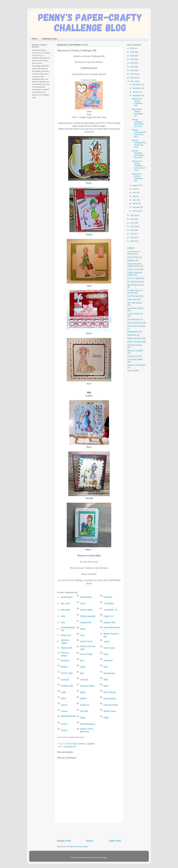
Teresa (64, 711)
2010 (133, 237)
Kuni (82, 661)
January (136, 211)
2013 (133, 226)
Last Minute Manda (135, 308)
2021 (133, 67)
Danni (83, 629)
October (136, 92)
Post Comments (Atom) (78, 847)
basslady (65, 661)
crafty (63, 692)
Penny (89, 183)
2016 (133, 215)
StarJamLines (133, 356)
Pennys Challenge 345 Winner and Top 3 (138, 123)
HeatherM (108, 661)
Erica (106, 654)
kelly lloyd (65, 610)
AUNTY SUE (67, 673)
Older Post (115, 841)
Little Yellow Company (136, 326)
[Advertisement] (90, 831)
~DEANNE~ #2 (110, 610)
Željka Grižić (67, 648)
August (136, 185)
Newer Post (64, 841)
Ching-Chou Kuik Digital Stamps (134, 265)
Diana (88, 550)
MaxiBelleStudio (68, 716)
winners (131, 371)
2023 (133, 59)
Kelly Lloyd (66, 635)
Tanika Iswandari (88, 616)
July (134, 189)
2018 (133, 78)
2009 (133, 241)
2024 (133, 56)
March (135, 204)
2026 (133, 48)
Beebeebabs (67, 597)
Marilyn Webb (86, 610)
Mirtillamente (133, 332)
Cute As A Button (134, 278)
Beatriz (64, 667)
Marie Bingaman (87, 724)
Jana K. (64, 705)
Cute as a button (89, 80)
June (135, 193)
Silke (106, 680)
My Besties (132, 335)
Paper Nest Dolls (134, 338)
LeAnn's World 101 (135, 314)
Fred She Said (133, 296)
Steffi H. (84, 699)
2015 (133, 219)
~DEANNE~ (109, 603)
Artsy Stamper (133, 257)
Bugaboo (131, 260)
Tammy (89, 234)
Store (89, 111)
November (137, 88)
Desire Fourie (86, 641)
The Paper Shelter (135, 359)
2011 (133, 234)
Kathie (89, 396)
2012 (133, 230)
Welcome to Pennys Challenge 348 (137, 102)
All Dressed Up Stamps (133, 253)
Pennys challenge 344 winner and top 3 (139, 133)
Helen (89, 384)
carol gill (65, 680)
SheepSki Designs (135, 345)
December (137, 85)
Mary (89, 447)
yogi (105, 667)
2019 (133, 74)
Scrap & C (85, 705)
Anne (89, 286)
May (134, 196)
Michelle (89, 498)
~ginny (107, 641)
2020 (133, 70)
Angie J (64, 730)
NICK (106, 686)
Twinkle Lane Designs (136, 365)
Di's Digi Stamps (134, 282)
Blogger (104, 857)
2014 (133, 223)
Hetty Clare (132, 299)
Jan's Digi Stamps (135, 303)
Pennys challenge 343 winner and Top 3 (139, 144)
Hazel (89, 333)
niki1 (63, 616)
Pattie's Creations (135, 342)
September (137, 96)
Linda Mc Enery (111, 705)
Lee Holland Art (134, 319)
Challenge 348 (70, 747)
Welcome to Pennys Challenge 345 (137, 177)
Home (35, 39)
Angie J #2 (108, 616)
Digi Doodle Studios (136, 285)
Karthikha (108, 597)
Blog (89, 114)
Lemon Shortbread (135, 323)
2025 (133, 52)
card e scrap (109, 648)
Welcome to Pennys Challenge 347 (137, 113)
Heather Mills (110, 623)
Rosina (64, 724)
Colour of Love (133, 269)
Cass (82, 635)
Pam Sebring (109, 692)
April (135, 200)
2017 (133, 81)
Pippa (83, 718)
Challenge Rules (49, 39)
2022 (133, 63)
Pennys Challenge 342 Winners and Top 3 (138, 154)
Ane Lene (65, 603)
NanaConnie (86, 623)
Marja (83, 667)
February (136, 207)
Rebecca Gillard (87, 686)
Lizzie (83, 603)
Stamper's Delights (135, 351)
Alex (82, 673)
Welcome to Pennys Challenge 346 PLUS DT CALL (139, 166)
